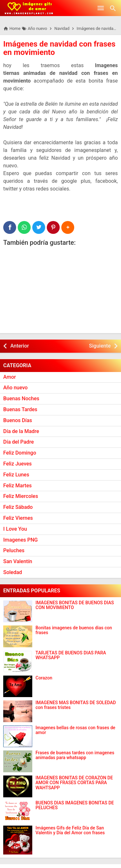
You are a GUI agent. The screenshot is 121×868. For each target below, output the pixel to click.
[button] (68, 227)
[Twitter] (39, 227)
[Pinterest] (53, 227)
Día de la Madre (21, 431)
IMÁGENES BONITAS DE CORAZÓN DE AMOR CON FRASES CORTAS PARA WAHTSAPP (74, 783)
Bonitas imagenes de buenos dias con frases (74, 630)
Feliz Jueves (17, 464)
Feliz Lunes (16, 475)
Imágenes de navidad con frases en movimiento (59, 48)
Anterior (20, 346)
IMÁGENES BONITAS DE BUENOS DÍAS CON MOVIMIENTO (75, 605)
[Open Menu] (101, 8)
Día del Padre (19, 442)
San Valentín (18, 561)
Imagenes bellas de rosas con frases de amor (75, 730)
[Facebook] (10, 227)
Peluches (14, 550)
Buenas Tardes (20, 409)
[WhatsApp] (24, 227)
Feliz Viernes (18, 518)
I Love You (15, 529)
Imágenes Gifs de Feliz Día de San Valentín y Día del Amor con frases (70, 830)
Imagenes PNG (20, 540)
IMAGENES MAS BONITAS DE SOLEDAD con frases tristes (76, 705)
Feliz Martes (17, 486)
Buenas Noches (21, 399)
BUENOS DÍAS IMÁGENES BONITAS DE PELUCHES (75, 805)
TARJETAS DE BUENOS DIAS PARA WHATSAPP (71, 655)
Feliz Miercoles (21, 496)
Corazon (44, 678)
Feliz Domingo (20, 453)
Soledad (13, 572)
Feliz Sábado (18, 507)
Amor (10, 377)
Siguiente (100, 346)
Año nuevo (15, 388)
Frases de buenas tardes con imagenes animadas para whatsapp (75, 755)
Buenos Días (18, 420)
